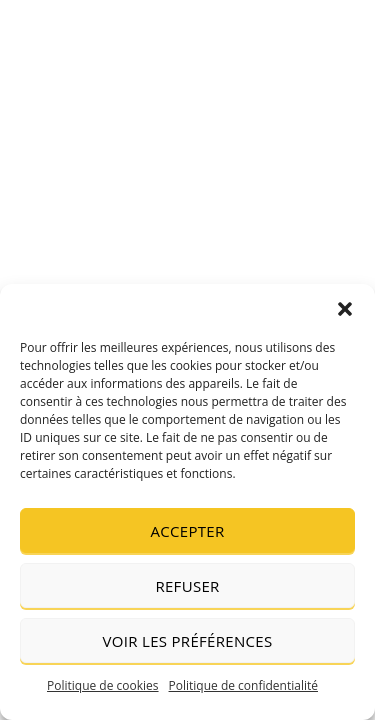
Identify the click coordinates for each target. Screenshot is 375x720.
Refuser (187, 586)
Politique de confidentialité (243, 685)
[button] (345, 309)
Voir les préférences (188, 641)
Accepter (188, 531)
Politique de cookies (103, 685)
